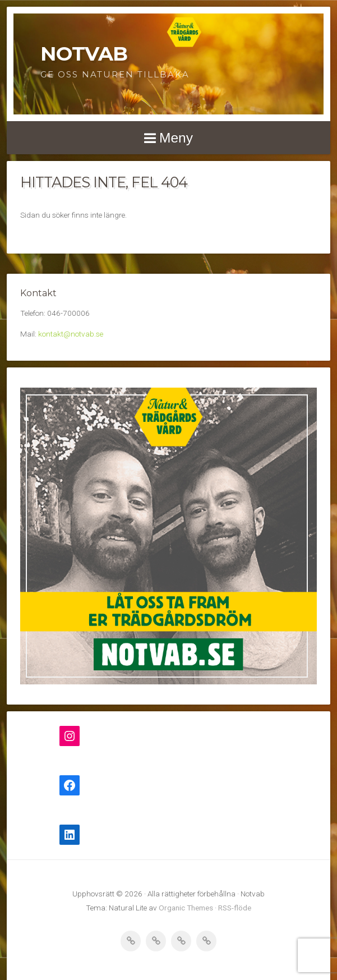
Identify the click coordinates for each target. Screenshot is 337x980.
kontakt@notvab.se (71, 334)
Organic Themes (186, 908)
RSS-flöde (235, 908)
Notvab (84, 54)
